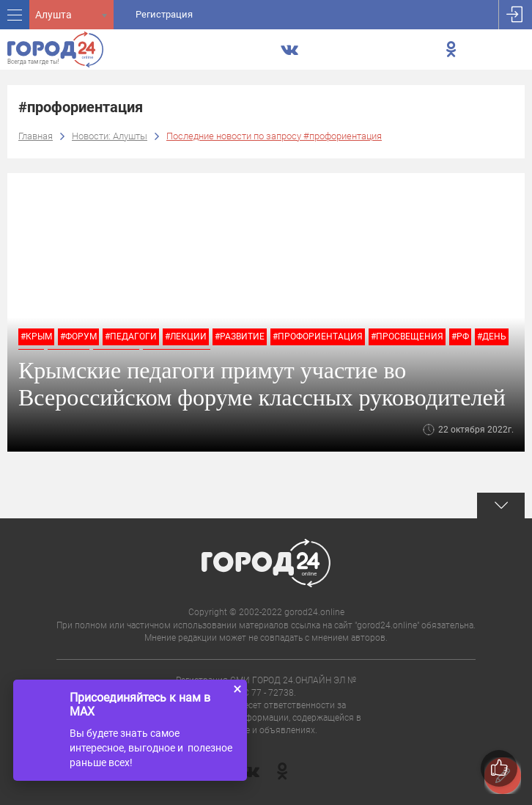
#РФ (460, 337)
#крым (36, 337)
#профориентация (318, 337)
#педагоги (131, 337)
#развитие (240, 337)
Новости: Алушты (110, 136)
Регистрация (164, 14)
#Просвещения (407, 337)
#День (492, 337)
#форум (78, 337)
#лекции (186, 337)
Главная (36, 136)
